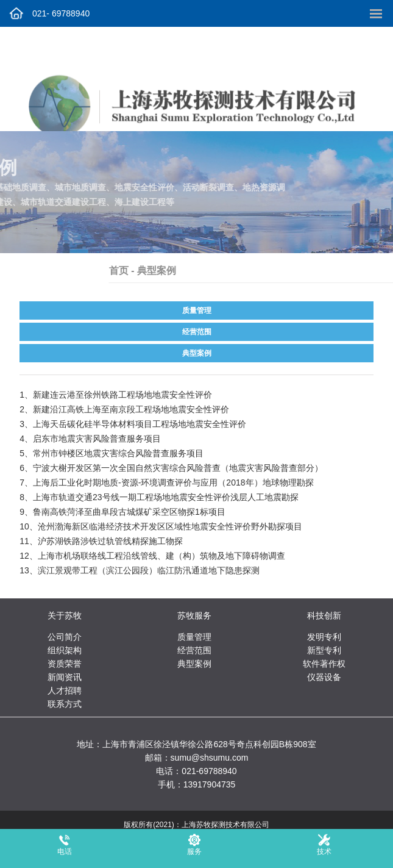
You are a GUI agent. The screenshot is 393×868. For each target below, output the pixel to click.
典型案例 (197, 353)
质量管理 (197, 310)
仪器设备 (324, 677)
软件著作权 (324, 664)
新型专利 (324, 650)
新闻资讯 (65, 677)
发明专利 (324, 637)
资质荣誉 (65, 664)
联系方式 (65, 704)
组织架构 (65, 650)
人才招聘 (65, 690)
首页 (142, 271)
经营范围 (197, 332)
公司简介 (65, 637)
